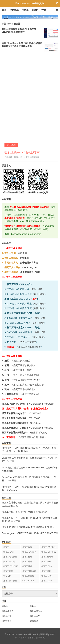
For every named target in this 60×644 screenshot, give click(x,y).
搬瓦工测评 (46, 562)
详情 (40, 289)
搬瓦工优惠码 (47, 557)
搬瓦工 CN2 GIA (48, 547)
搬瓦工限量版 (28, 576)
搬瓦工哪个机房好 (22, 370)
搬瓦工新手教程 (10, 581)
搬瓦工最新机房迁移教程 (26, 375)
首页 (4, 10)
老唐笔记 (34, 621)
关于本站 (41, 638)
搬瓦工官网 (7, 616)
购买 (34, 289)
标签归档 (23, 638)
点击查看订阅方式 (38, 433)
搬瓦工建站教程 (10, 557)
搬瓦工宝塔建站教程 (24, 389)
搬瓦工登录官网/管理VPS (26, 380)
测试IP (35, 10)
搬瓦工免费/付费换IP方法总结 (28, 385)
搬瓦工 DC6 (46, 566)
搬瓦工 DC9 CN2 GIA (11, 567)
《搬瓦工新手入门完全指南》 (32, 437)
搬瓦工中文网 (9, 562)
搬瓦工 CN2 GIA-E (30, 552)
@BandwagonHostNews (41, 428)
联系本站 (32, 638)
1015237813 (35, 413)
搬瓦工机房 (46, 571)
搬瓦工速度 (8, 571)
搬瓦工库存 (35, 616)
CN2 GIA (7, 576)
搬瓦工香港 (27, 562)
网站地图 (44, 634)
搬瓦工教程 (27, 547)
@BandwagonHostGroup (41, 404)
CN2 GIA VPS (28, 581)
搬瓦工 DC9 (46, 581)
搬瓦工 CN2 (8, 552)
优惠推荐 (14, 10)
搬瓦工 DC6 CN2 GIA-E (49, 552)
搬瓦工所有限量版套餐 (29, 347)
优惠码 (25, 10)
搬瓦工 (6, 547)
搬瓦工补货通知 (29, 571)
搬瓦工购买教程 (21, 361)
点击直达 (22, 253)
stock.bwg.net (30, 267)
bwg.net (24, 258)
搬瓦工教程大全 (30, 394)
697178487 (34, 418)
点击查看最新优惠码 (30, 272)
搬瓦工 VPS (46, 576)
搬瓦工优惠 (27, 557)
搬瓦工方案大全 (28, 342)
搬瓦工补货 (27, 566)
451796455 (36, 423)
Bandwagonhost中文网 (30, 3)
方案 (44, 10)
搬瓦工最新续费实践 (24, 365)
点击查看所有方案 (29, 263)
